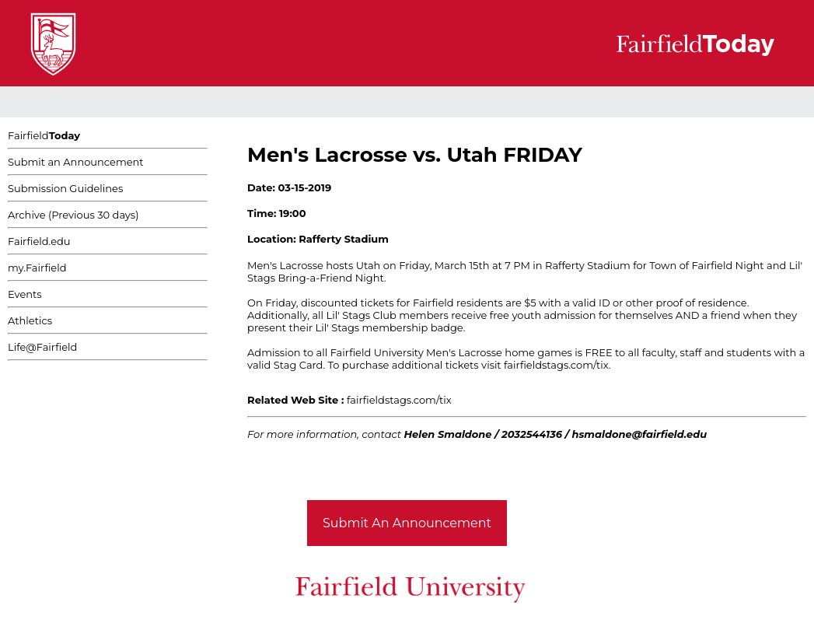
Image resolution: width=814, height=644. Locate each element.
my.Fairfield (37, 268)
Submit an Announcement (76, 162)
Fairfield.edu (39, 241)
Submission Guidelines (65, 188)
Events (25, 294)
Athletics (30, 320)
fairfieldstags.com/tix (399, 400)
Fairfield (44, 135)
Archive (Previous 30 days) (73, 215)
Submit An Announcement (407, 523)
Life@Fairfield (42, 347)
